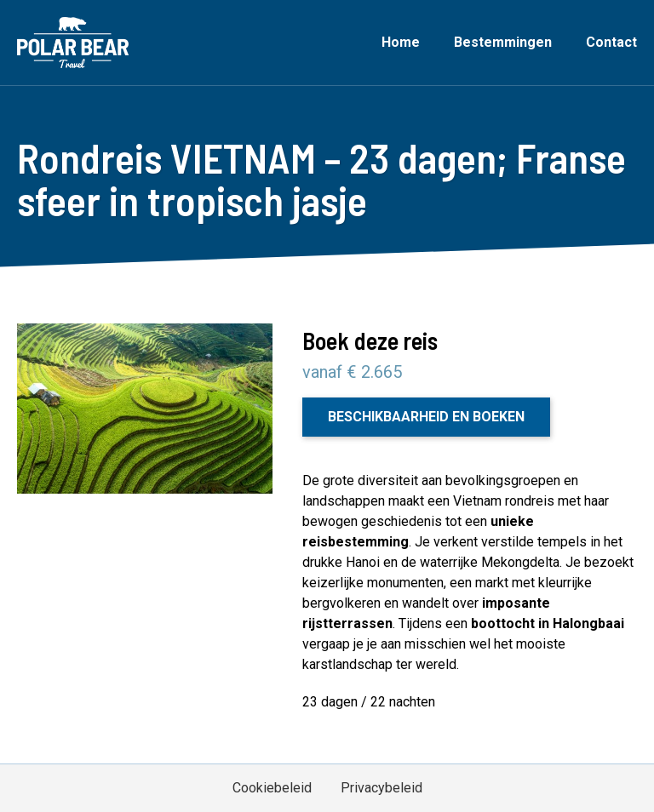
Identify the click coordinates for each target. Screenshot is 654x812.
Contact (611, 42)
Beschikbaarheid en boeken (426, 417)
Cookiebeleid (272, 788)
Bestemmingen (503, 42)
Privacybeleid (381, 788)
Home (401, 42)
